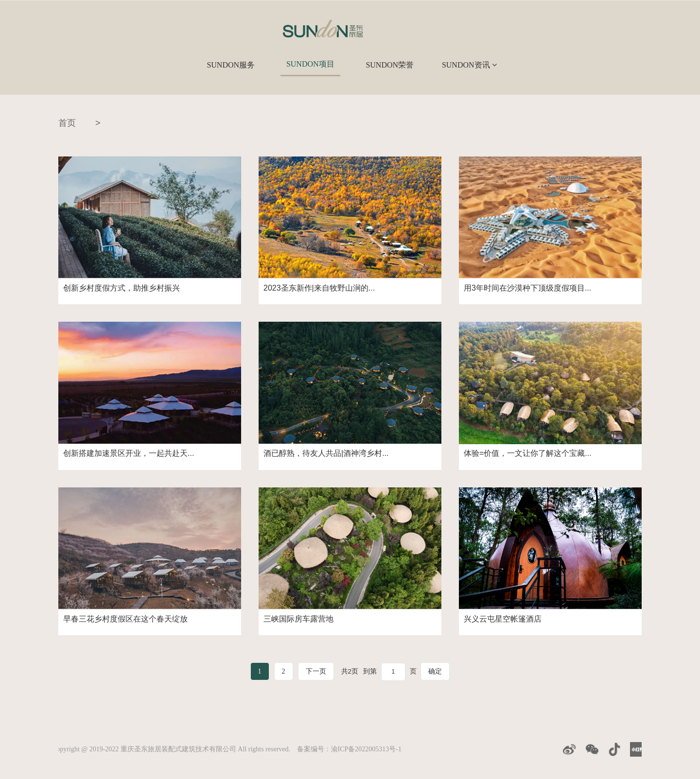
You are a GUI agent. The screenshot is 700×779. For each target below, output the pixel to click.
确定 (436, 671)
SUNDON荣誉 (390, 65)
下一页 (315, 671)
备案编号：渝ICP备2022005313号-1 (349, 749)
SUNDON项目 (310, 64)
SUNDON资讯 (469, 65)
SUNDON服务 (231, 65)
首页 (67, 123)
